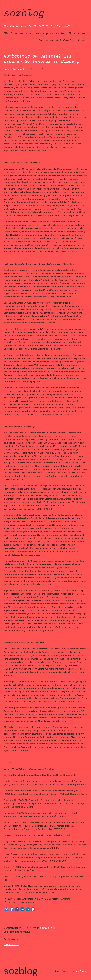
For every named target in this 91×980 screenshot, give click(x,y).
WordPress (81, 971)
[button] (6, 909)
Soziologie (48, 928)
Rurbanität (11, 944)
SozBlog (24, 13)
